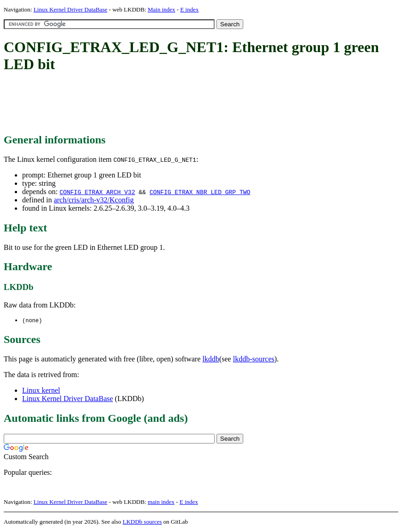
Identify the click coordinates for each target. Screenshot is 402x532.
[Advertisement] (172, 104)
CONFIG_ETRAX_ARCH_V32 (97, 192)
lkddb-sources (254, 359)
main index (161, 502)
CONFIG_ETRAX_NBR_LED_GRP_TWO (200, 192)
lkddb (211, 359)
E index (189, 9)
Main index (162, 9)
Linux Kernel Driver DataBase (71, 9)
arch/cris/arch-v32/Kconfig (93, 200)
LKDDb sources (142, 522)
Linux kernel (41, 391)
